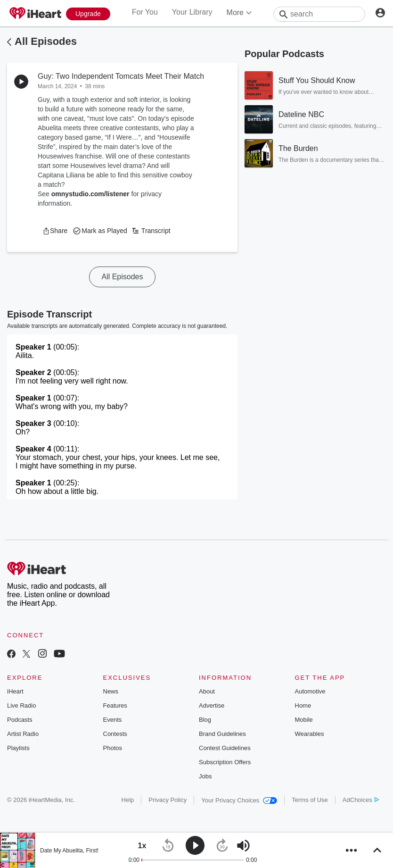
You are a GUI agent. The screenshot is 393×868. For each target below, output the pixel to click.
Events (113, 720)
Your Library (192, 12)
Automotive (310, 691)
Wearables (310, 734)
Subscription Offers (225, 762)
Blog (205, 720)
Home (303, 705)
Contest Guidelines (225, 748)
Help (128, 800)
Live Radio (21, 705)
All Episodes (46, 41)
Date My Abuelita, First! (69, 851)
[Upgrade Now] (88, 14)
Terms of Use (310, 800)
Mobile (304, 720)
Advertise (212, 705)
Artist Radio (23, 734)
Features (115, 705)
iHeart (15, 691)
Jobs (205, 776)
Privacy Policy (168, 800)
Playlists (18, 748)
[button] (55, 231)
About (207, 691)
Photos (113, 748)
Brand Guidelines (222, 734)
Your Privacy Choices (239, 800)
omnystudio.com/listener (90, 194)
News (111, 691)
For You (145, 12)
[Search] (319, 14)
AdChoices (361, 800)
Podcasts (20, 720)
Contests (115, 734)
